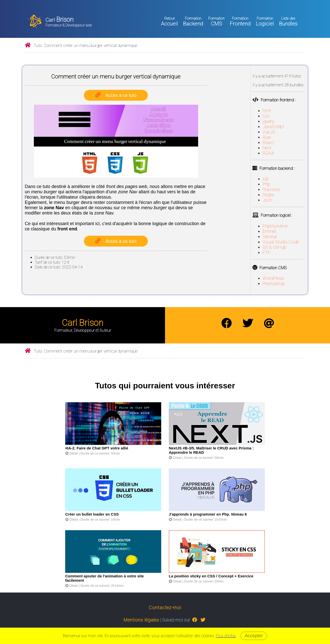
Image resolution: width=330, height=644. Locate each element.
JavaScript (273, 127)
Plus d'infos (226, 636)
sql (265, 179)
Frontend (240, 21)
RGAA (268, 153)
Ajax (267, 137)
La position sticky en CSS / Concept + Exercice (211, 576)
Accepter (254, 636)
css (266, 116)
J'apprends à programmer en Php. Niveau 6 (208, 514)
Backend (193, 21)
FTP (267, 252)
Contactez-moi (165, 608)
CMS (216, 21)
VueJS (269, 132)
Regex (268, 195)
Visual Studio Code (281, 242)
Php (266, 184)
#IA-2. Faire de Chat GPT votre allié (97, 448)
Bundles (288, 21)
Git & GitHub (274, 247)
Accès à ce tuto (121, 95)
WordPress (273, 278)
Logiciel (265, 21)
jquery (268, 121)
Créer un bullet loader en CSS (92, 514)
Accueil (169, 21)
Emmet (269, 231)
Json (267, 200)
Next (267, 148)
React (268, 142)
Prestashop (274, 284)
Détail (72, 453)
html (267, 111)
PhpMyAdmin (275, 226)
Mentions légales (141, 620)
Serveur (270, 237)
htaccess (272, 189)
